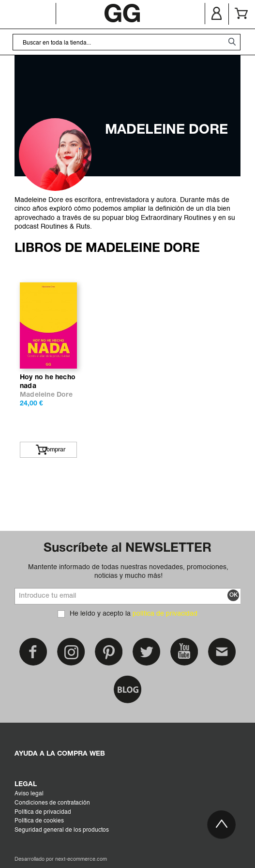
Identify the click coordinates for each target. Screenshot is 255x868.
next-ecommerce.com (81, 860)
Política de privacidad (43, 812)
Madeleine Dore (46, 395)
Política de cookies (39, 821)
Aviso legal (29, 794)
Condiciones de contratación (52, 803)
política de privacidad (165, 614)
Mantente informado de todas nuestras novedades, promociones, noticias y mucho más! (128, 572)
